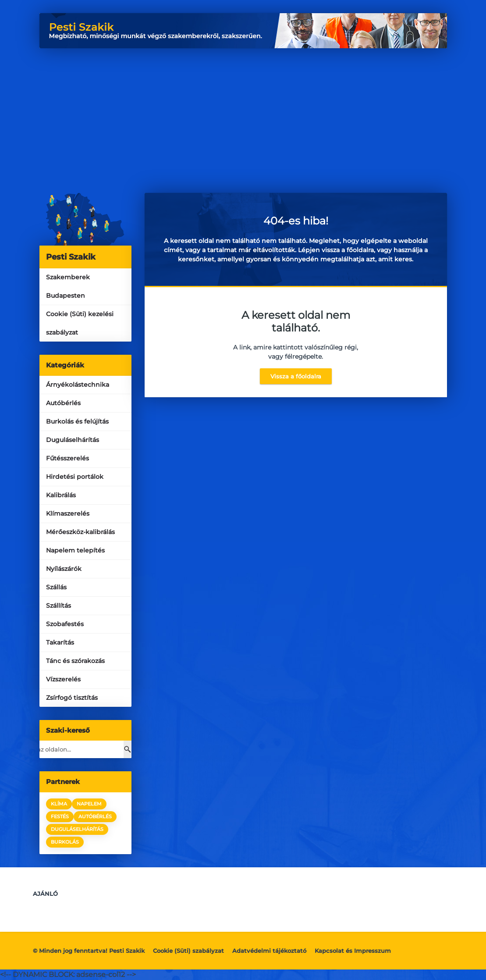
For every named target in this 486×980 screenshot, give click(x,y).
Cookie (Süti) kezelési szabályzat (80, 323)
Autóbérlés (63, 403)
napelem (89, 804)
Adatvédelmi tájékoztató (269, 951)
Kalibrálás (61, 495)
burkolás (65, 842)
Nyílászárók (64, 569)
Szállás (56, 587)
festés (60, 816)
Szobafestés (65, 624)
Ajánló (45, 894)
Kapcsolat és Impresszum (353, 951)
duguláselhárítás (77, 829)
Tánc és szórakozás (75, 661)
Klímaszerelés (68, 513)
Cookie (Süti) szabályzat (188, 951)
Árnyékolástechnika (78, 385)
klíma (59, 804)
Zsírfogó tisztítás (72, 698)
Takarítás (60, 642)
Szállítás (59, 606)
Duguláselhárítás (73, 440)
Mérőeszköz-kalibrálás (80, 532)
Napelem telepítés (75, 550)
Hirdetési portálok (75, 477)
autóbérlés (95, 816)
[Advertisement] (243, 114)
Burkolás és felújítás (77, 421)
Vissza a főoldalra (296, 376)
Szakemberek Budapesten (68, 286)
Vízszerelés (63, 679)
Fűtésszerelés (67, 458)
